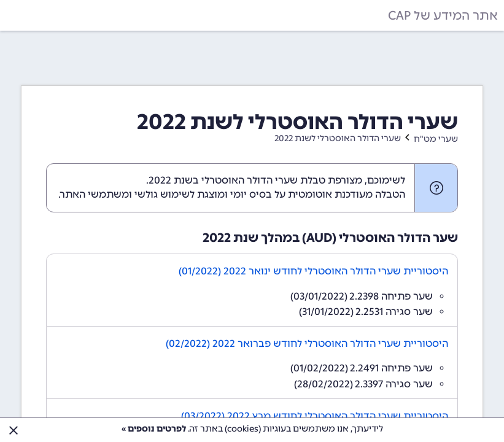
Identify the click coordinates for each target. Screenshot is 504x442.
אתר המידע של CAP (443, 15)
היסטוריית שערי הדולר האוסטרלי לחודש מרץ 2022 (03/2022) (315, 416)
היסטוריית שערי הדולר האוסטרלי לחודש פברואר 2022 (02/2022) (307, 343)
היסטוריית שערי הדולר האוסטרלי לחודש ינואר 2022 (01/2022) (313, 271)
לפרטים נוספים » (154, 429)
